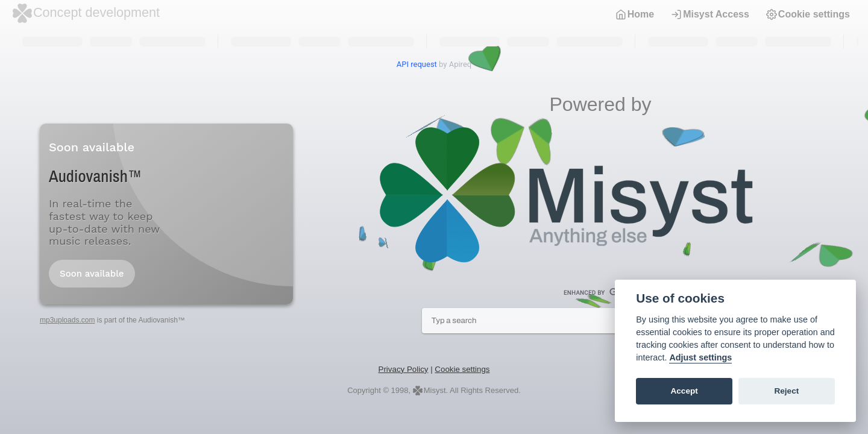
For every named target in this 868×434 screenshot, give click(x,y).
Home (635, 14)
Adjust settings (700, 357)
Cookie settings (808, 14)
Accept (684, 391)
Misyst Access (710, 14)
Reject (786, 391)
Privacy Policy (404, 369)
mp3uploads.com (67, 320)
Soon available (92, 274)
